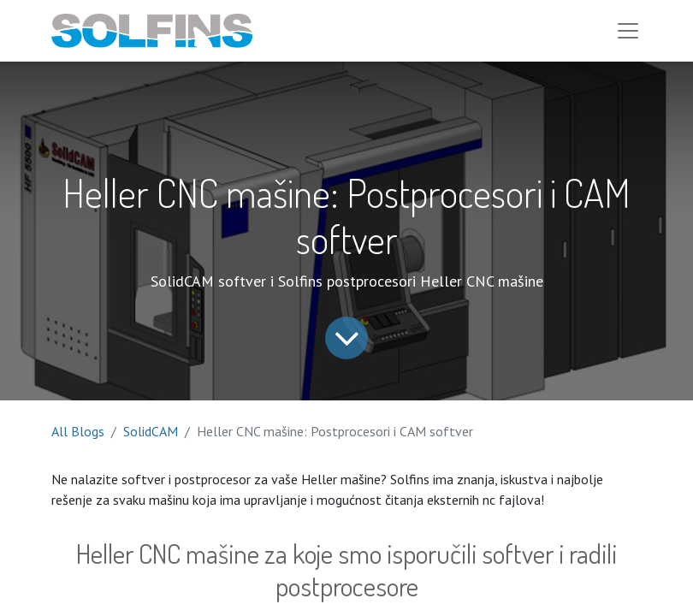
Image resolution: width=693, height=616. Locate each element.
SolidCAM (151, 431)
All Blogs (78, 431)
